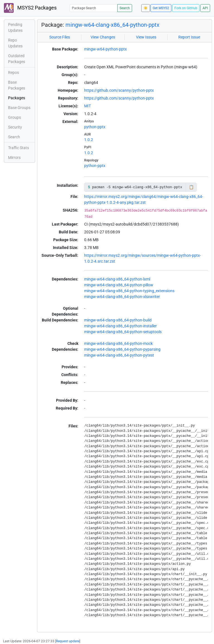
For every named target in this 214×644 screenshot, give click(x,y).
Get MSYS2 (161, 8)
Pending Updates (15, 27)
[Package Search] (94, 8)
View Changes (103, 37)
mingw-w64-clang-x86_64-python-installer (121, 326)
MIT (87, 106)
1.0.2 (89, 140)
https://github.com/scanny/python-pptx (119, 90)
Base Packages (17, 85)
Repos (14, 72)
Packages (17, 98)
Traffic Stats (19, 148)
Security (15, 127)
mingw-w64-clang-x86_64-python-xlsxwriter (122, 297)
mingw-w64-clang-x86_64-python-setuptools (123, 332)
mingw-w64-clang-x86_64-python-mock (118, 343)
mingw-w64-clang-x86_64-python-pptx (112, 25)
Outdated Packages (17, 59)
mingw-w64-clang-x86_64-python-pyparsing (122, 349)
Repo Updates (15, 43)
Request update (68, 641)
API (205, 8)
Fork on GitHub (186, 8)
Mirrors (14, 158)
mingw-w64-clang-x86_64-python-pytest (119, 355)
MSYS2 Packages (30, 8)
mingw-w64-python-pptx (105, 49)
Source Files (60, 37)
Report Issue (189, 37)
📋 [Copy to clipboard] (191, 187)
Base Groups (19, 108)
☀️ (146, 8)
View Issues (146, 37)
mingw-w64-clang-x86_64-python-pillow (119, 285)
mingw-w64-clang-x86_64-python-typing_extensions (129, 291)
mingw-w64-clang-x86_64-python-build (118, 320)
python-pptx (95, 127)
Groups (14, 117)
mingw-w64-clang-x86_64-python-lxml (117, 279)
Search (125, 8)
